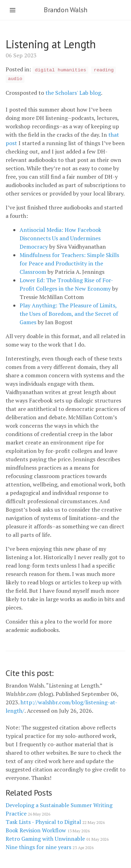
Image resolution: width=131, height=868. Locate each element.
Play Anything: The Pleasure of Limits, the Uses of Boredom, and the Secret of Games (69, 314)
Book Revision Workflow (48, 830)
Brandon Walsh (65, 10)
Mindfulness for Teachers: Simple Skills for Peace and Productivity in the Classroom (69, 263)
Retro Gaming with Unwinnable (57, 839)
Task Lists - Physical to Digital (55, 822)
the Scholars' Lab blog (73, 93)
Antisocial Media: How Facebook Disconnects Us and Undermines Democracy (60, 238)
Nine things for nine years (50, 847)
